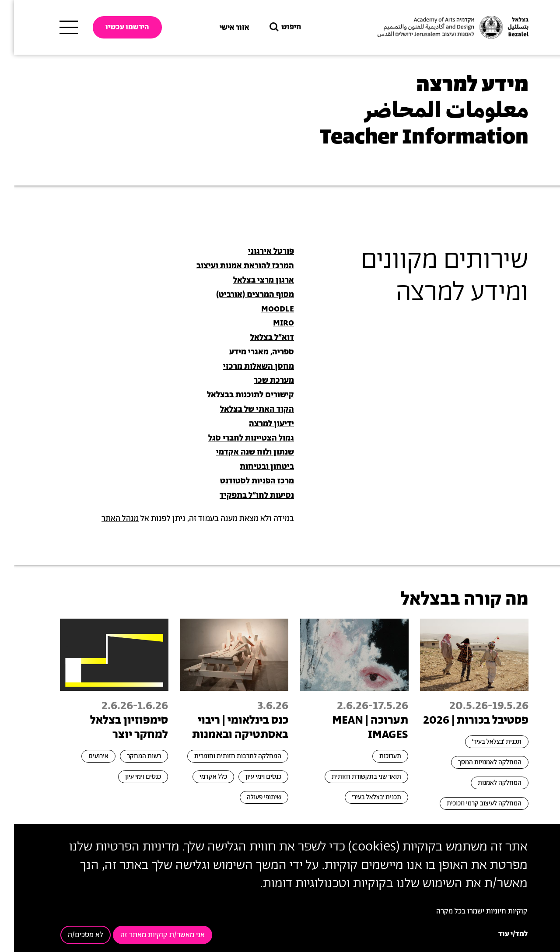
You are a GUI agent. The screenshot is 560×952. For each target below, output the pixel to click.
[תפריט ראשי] (55, 28)
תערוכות (376, 756)
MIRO (269, 323)
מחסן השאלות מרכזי (245, 367)
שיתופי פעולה (250, 797)
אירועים (84, 756)
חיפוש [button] (270, 27)
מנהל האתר (106, 519)
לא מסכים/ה (72, 935)
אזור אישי (220, 28)
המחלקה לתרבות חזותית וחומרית (224, 756)
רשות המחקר (130, 756)
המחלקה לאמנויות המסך (476, 762)
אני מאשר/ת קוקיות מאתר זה (149, 935)
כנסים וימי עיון (249, 777)
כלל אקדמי (199, 777)
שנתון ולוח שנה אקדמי (241, 452)
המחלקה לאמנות (486, 783)
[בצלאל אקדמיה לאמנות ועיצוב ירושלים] (438, 27)
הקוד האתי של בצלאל (243, 409)
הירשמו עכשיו (113, 27)
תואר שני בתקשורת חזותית (352, 777)
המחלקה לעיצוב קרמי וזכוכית (470, 803)
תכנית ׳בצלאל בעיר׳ (483, 742)
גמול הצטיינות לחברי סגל (237, 438)
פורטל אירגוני (257, 252)
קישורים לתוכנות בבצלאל (236, 395)
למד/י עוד (499, 934)
